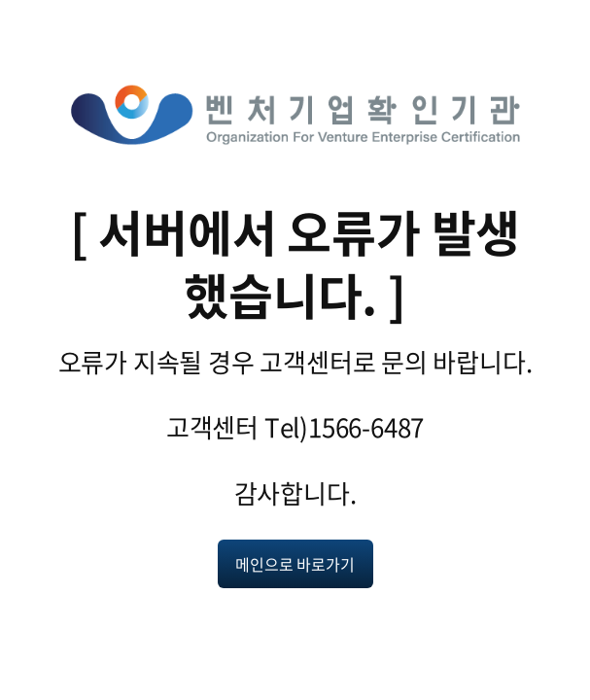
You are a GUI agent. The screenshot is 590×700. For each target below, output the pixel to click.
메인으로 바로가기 (295, 564)
